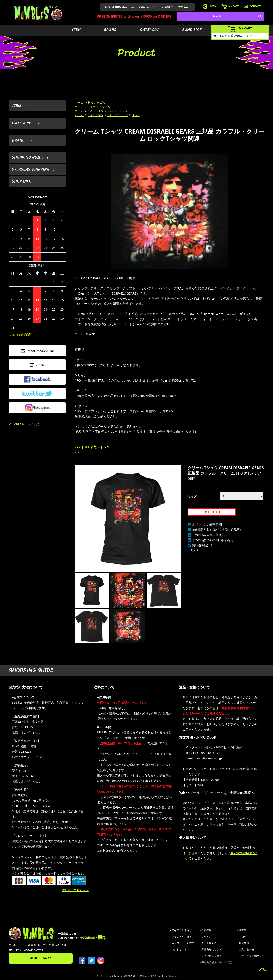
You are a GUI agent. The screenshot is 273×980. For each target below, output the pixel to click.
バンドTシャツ (118, 111)
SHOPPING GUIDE (144, 7)
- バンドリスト (178, 949)
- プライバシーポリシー (251, 956)
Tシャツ (105, 107)
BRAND (110, 30)
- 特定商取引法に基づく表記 (216, 962)
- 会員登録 (206, 930)
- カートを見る (208, 943)
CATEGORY (149, 30)
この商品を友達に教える (208, 535)
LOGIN (209, 6)
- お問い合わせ (246, 949)
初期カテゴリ (97, 102)
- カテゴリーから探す (182, 943)
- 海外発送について (211, 949)
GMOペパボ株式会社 (148, 976)
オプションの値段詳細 (207, 524)
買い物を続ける (202, 545)
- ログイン (206, 937)
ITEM (76, 30)
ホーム (79, 102)
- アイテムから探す (181, 930)
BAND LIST (192, 30)
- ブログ (242, 937)
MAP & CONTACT (116, 7)
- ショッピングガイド (212, 956)
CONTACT (252, 6)
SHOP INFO (22, 181)
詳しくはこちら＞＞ (75, 890)
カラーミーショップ (104, 976)
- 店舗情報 (243, 943)
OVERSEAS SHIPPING (174, 7)
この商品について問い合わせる (213, 540)
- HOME (242, 930)
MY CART (230, 6)
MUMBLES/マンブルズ (24, 424)
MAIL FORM (41, 958)
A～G (136, 115)
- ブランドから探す (181, 937)
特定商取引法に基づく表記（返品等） (217, 530)
